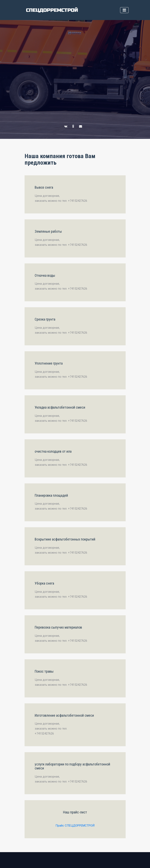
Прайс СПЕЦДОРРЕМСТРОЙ (75, 826)
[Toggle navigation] (124, 10)
